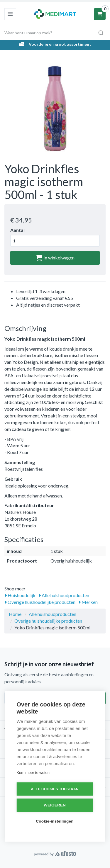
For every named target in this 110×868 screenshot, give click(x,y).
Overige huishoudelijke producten (40, 602)
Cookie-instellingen (55, 821)
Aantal (17, 230)
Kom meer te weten (33, 773)
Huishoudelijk (20, 595)
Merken (88, 602)
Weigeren (55, 805)
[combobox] (55, 33)
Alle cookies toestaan (55, 789)
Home (15, 614)
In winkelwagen (55, 258)
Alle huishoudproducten (64, 595)
